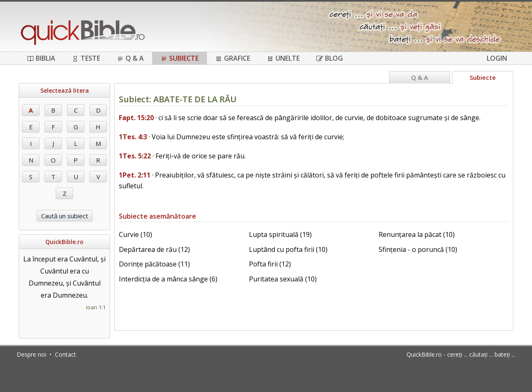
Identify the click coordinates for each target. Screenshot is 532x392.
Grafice (233, 58)
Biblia (41, 58)
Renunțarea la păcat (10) (417, 234)
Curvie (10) (135, 234)
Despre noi (31, 354)
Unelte (283, 58)
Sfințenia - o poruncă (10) (418, 249)
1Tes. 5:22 (135, 156)
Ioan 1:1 (96, 307)
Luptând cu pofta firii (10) (288, 249)
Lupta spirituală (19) (280, 234)
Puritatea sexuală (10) (283, 279)
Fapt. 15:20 (136, 118)
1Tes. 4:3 (133, 137)
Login (497, 58)
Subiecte (180, 58)
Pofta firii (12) (270, 264)
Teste (86, 58)
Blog (330, 58)
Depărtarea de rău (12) (154, 249)
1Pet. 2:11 (135, 175)
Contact (65, 354)
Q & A (130, 58)
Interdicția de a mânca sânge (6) (168, 279)
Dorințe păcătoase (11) (154, 264)
